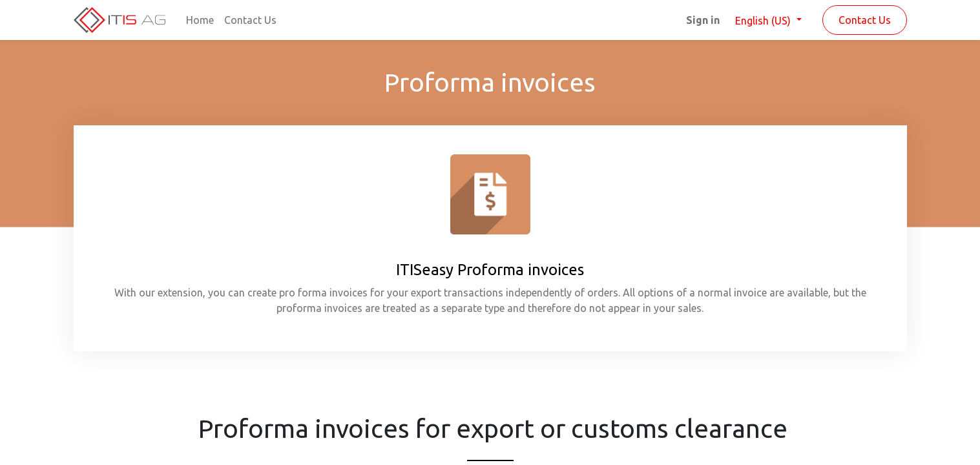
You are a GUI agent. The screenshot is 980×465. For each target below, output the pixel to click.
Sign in (703, 20)
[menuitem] (200, 20)
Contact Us (865, 20)
